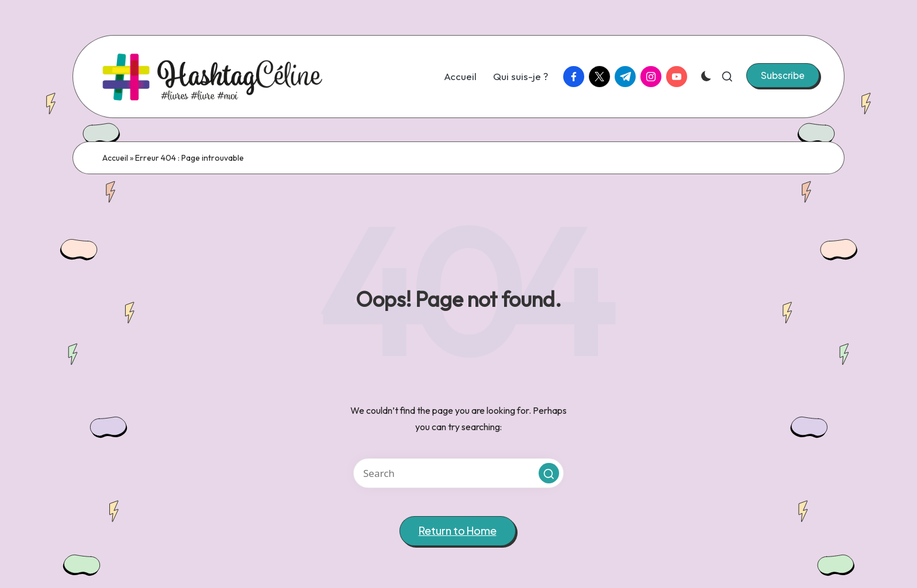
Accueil (115, 158)
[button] (783, 75)
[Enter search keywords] (458, 473)
